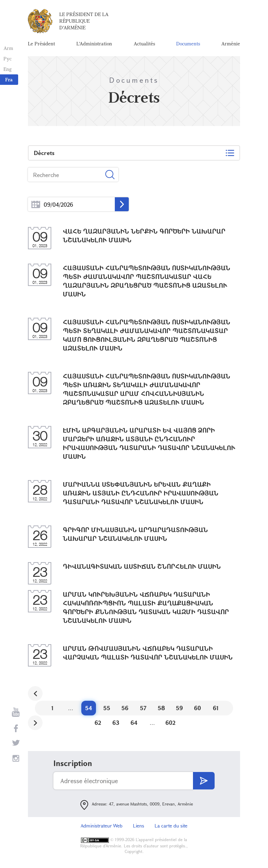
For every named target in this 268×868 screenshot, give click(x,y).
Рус (8, 58)
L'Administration (94, 43)
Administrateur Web (102, 826)
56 (125, 708)
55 (107, 708)
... (36, 204)
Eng (8, 69)
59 (179, 708)
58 (161, 708)
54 (89, 708)
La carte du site (171, 826)
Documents (188, 43)
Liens (139, 826)
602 (170, 723)
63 (116, 723)
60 (198, 708)
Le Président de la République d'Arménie (84, 21)
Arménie (231, 43)
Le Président (42, 43)
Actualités (144, 43)
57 (143, 708)
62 (98, 723)
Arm (8, 48)
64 (134, 723)
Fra (9, 79)
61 (216, 708)
